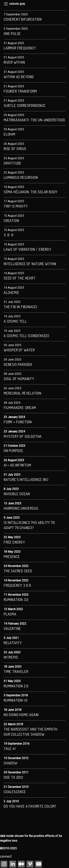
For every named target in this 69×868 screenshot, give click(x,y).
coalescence (15, 792)
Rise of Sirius (15, 149)
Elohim (9, 134)
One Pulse (12, 33)
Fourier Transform (20, 91)
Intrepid (11, 657)
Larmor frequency (20, 48)
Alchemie (11, 292)
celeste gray (17, 4)
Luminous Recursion (21, 177)
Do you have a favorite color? (30, 806)
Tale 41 (10, 748)
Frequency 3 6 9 (17, 585)
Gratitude (13, 163)
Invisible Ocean (17, 494)
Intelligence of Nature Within (30, 264)
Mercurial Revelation (23, 393)
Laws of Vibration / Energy (28, 249)
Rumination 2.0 (16, 686)
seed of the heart (20, 278)
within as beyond (19, 77)
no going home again (21, 715)
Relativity (13, 643)
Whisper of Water (19, 350)
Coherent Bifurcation (23, 19)
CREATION (11, 221)
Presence (12, 557)
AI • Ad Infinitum (17, 465)
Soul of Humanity (19, 379)
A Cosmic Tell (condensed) (26, 336)
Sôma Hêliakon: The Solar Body (31, 192)
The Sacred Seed (18, 571)
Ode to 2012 (13, 777)
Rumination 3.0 (16, 600)
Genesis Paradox (18, 364)
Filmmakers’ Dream (20, 408)
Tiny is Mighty (16, 206)
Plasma (10, 614)
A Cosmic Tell (15, 321)
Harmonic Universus (21, 508)
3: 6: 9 (9, 235)
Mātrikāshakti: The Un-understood (34, 120)
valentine (12, 628)
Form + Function (18, 422)
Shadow (11, 763)
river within (14, 62)
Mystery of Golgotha (23, 436)
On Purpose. (14, 451)
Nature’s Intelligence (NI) (26, 479)
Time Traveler (16, 671)
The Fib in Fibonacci (20, 307)
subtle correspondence (25, 105)
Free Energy (14, 542)
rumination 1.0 (16, 700)
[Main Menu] (6, 4)
